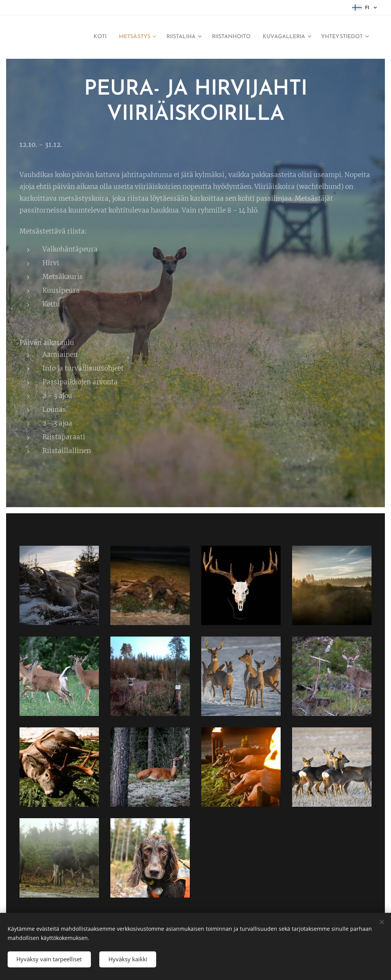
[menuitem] (99, 37)
